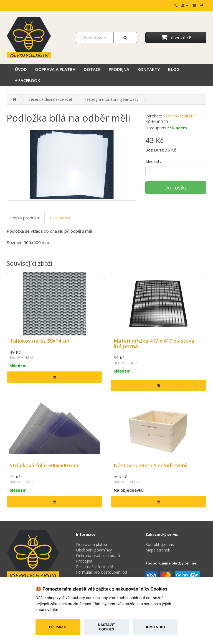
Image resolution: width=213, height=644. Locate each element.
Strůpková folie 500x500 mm (44, 465)
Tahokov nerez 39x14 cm (40, 341)
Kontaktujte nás (160, 544)
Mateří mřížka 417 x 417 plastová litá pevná (154, 343)
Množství (154, 161)
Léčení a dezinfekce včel (50, 99)
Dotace (92, 69)
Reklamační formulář (95, 567)
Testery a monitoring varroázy (111, 99)
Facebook (27, 80)
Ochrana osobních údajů (98, 556)
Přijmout (58, 627)
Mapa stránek (158, 550)
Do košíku (176, 188)
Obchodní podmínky (94, 550)
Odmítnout (155, 627)
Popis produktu (26, 218)
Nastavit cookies (106, 627)
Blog (174, 69)
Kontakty (149, 69)
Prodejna (119, 69)
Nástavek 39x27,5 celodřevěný (151, 465)
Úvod (21, 69)
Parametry (60, 218)
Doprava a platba (55, 69)
